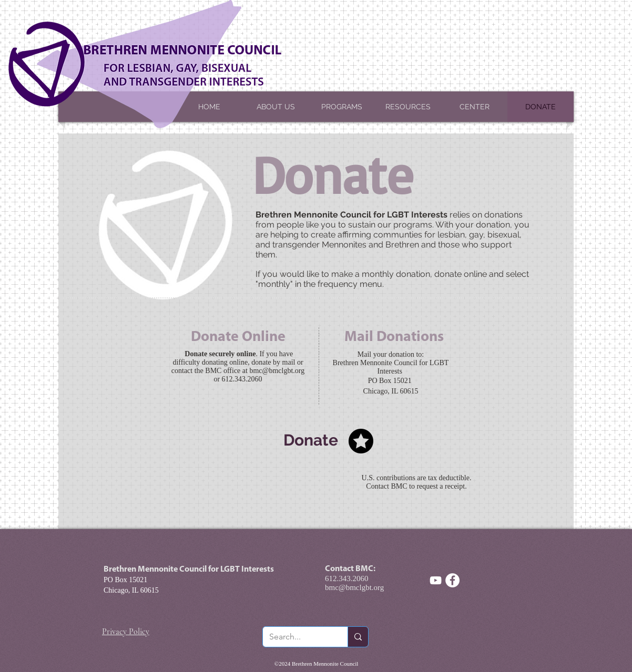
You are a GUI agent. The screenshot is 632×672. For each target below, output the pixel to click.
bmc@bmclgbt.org (277, 371)
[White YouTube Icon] (436, 580)
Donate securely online (220, 354)
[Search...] (297, 637)
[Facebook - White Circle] (452, 580)
